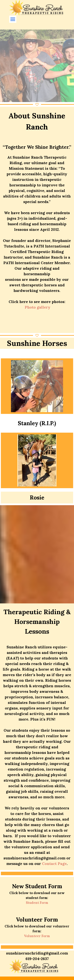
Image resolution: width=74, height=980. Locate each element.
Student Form (37, 903)
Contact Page (54, 864)
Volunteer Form (37, 936)
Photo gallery (38, 307)
